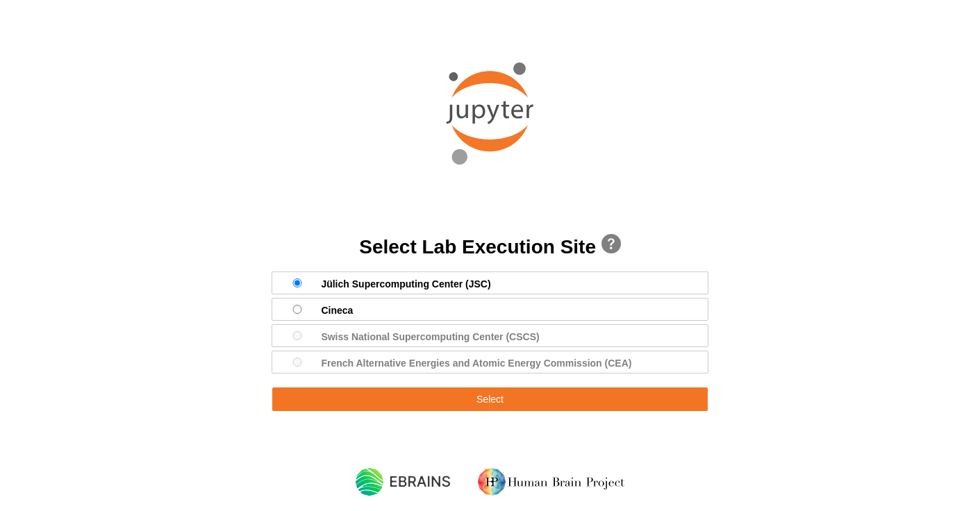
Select (490, 399)
